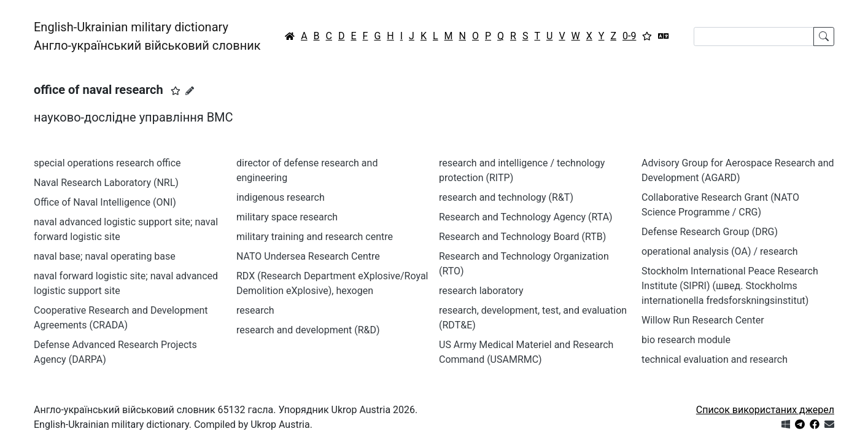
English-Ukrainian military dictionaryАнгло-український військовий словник (147, 36)
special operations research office (107, 163)
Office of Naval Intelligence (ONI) (105, 202)
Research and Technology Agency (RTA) (526, 217)
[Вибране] (647, 36)
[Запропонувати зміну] (190, 91)
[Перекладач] (664, 36)
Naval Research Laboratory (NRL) (106, 183)
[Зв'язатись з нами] (829, 425)
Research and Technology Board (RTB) (522, 237)
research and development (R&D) (308, 330)
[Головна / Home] (290, 36)
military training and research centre (315, 237)
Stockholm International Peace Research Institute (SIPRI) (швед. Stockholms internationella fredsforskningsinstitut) (730, 286)
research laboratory (481, 291)
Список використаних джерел (765, 410)
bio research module (686, 340)
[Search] (754, 37)
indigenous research (281, 197)
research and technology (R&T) (506, 197)
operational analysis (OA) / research (720, 251)
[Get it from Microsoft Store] (786, 425)
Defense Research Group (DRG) (710, 232)
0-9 (629, 36)
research (255, 310)
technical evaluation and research (715, 359)
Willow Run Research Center (703, 320)
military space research (287, 217)
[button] (176, 91)
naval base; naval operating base (105, 256)
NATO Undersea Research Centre (308, 256)
